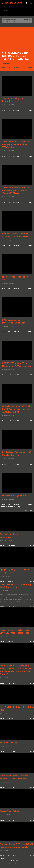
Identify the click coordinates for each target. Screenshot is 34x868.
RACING (6, 11)
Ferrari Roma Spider (10, 811)
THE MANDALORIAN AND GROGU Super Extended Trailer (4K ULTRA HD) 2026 (16, 56)
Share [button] (4, 67)
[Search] (27, 3)
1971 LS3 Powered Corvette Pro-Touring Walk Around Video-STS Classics (16, 190)
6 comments (10, 582)
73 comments (10, 546)
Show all (27, 20)
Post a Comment (14, 67)
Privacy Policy (12, 863)
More (30, 67)
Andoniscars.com (13, 3)
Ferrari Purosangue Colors (15, 495)
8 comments (10, 719)
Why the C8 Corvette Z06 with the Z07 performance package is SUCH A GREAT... (17, 409)
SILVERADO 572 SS (9, 743)
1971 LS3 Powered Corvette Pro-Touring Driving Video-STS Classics (16, 144)
